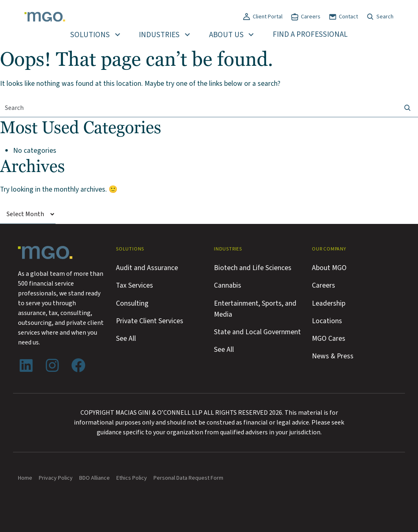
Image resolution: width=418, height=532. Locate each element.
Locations (327, 321)
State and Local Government (257, 332)
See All (126, 339)
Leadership (329, 303)
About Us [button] (226, 35)
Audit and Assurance (147, 268)
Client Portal (268, 17)
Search (385, 17)
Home (25, 478)
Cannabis (228, 285)
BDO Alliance (94, 478)
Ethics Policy (132, 478)
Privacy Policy (56, 478)
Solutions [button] (90, 35)
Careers (311, 17)
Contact (348, 17)
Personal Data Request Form (188, 478)
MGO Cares (329, 339)
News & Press (333, 356)
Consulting (132, 303)
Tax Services (135, 285)
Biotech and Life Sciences (253, 268)
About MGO (329, 268)
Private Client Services (150, 321)
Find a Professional (310, 35)
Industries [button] (159, 35)
